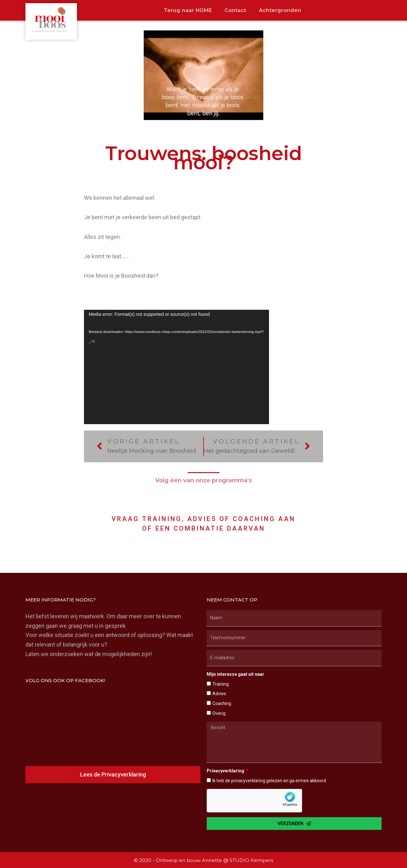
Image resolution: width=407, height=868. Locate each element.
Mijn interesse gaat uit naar (235, 674)
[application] (176, 367)
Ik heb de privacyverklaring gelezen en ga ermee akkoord (269, 781)
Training (221, 684)
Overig (219, 713)
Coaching (222, 703)
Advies (219, 694)
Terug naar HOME (188, 10)
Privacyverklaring (226, 771)
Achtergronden (280, 10)
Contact (235, 10)
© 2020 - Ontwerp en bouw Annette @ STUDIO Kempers (203, 860)
